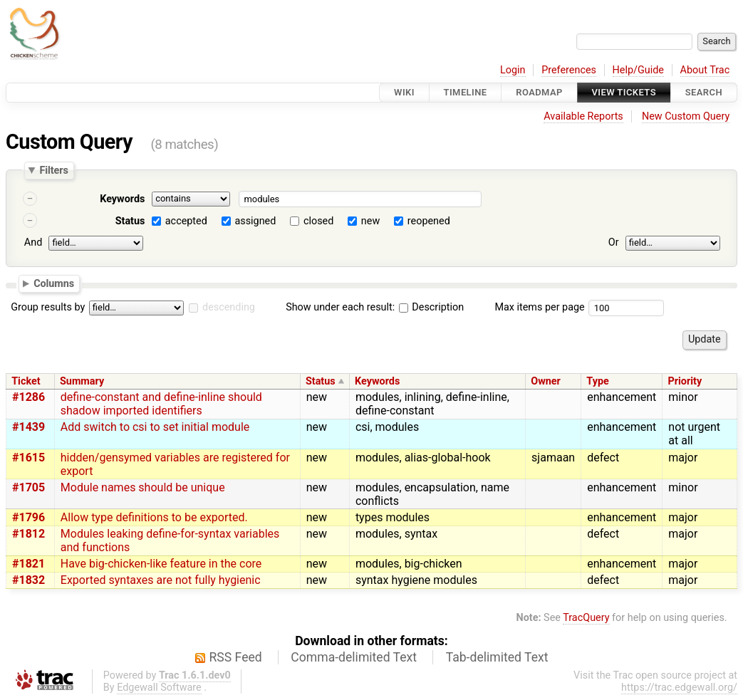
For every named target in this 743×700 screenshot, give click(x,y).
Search (704, 92)
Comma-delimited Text (354, 657)
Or (614, 242)
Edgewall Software (159, 688)
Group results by (48, 307)
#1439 (28, 427)
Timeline (466, 92)
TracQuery (586, 618)
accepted (186, 221)
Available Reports (583, 116)
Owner (546, 381)
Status (130, 221)
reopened (429, 221)
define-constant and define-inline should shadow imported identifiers (161, 404)
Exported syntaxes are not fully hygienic (161, 580)
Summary (82, 381)
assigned (255, 221)
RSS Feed (236, 657)
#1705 (28, 487)
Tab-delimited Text (497, 657)
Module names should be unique (143, 487)
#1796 (28, 517)
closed (318, 221)
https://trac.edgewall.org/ (679, 688)
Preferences (569, 70)
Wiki (404, 92)
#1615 (28, 458)
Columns (54, 283)
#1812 (28, 534)
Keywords (122, 199)
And (33, 242)
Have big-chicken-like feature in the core (161, 564)
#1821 (28, 564)
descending (229, 307)
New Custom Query (686, 116)
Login (513, 70)
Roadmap (539, 92)
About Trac (705, 70)
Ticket (26, 381)
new (370, 221)
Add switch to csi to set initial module (155, 427)
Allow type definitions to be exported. (154, 517)
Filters (53, 170)
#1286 (28, 397)
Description (431, 307)
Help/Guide (638, 70)
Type (597, 381)
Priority (685, 381)
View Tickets (624, 92)
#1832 (28, 580)
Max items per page (539, 307)
